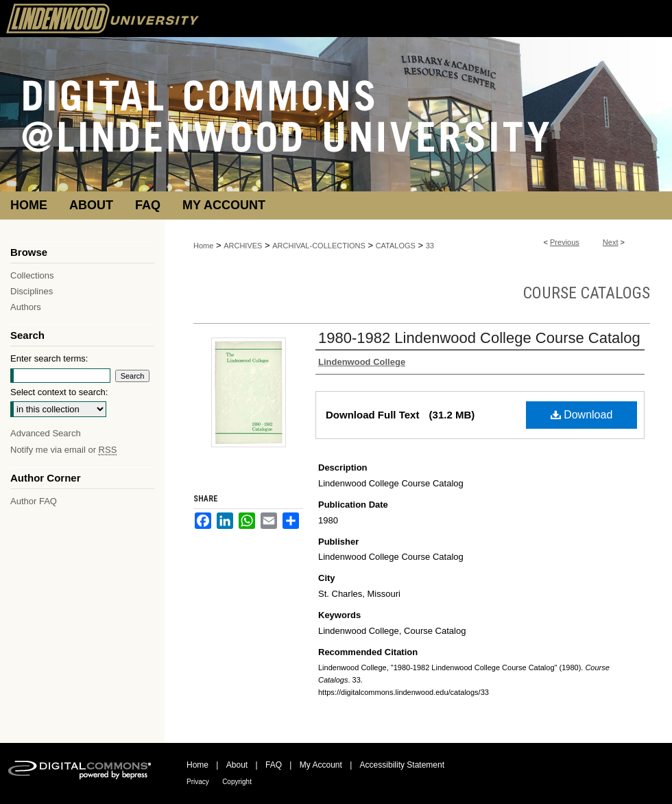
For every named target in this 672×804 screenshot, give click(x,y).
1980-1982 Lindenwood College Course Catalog (479, 338)
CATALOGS (396, 246)
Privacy (198, 782)
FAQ (274, 765)
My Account (321, 765)
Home (203, 246)
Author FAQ (34, 501)
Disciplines (32, 291)
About (237, 765)
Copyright (237, 782)
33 (430, 246)
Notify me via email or (63, 450)
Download (582, 415)
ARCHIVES (243, 246)
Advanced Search (46, 433)
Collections (32, 275)
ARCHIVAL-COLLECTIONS (319, 246)
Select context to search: (59, 392)
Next (611, 242)
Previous (565, 242)
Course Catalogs (587, 293)
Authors (26, 307)
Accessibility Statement (402, 765)
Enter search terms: (49, 358)
